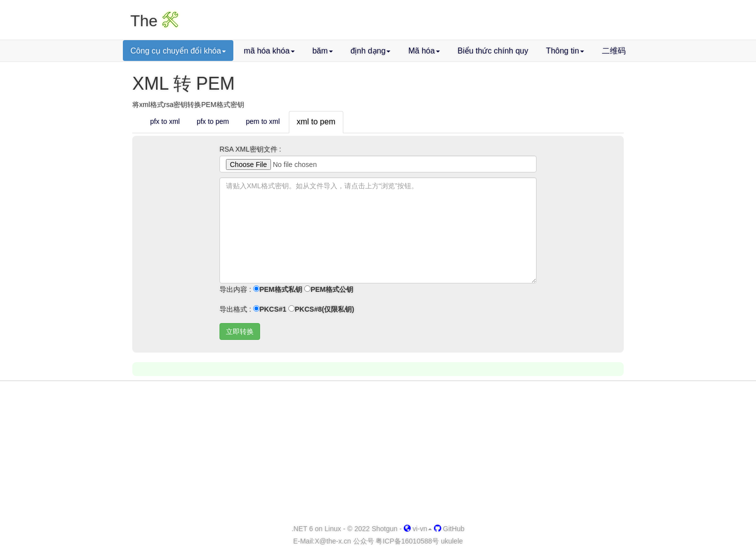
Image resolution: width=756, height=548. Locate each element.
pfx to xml (165, 121)
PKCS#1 (270, 309)
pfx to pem (213, 121)
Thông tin (565, 51)
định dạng (370, 51)
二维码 (614, 51)
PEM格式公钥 (329, 289)
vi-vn (418, 529)
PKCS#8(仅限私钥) (321, 309)
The (154, 21)
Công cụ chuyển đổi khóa (178, 51)
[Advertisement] (378, 453)
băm (322, 51)
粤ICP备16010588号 (407, 541)
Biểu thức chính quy (493, 51)
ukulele (452, 541)
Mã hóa (424, 51)
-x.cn (333, 541)
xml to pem (316, 122)
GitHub (449, 529)
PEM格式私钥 (278, 289)
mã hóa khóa (269, 51)
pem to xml (263, 121)
